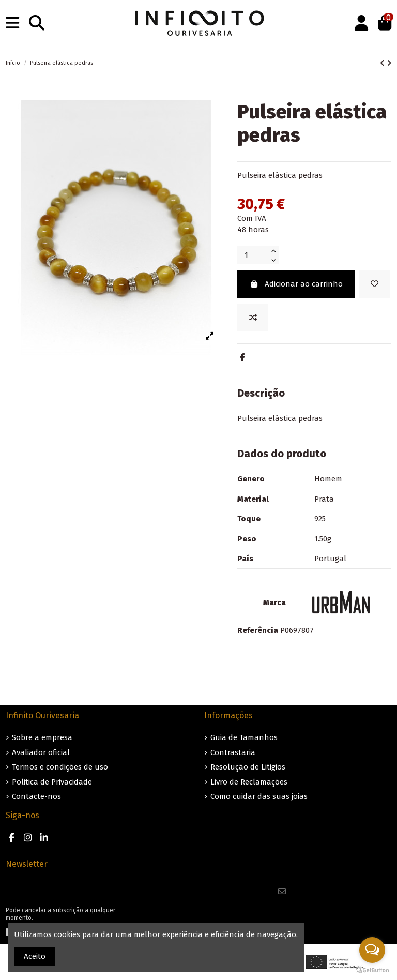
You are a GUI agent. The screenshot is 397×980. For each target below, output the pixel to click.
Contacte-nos (36, 796)
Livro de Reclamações (249, 782)
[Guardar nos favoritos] (375, 284)
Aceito (35, 956)
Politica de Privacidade (52, 782)
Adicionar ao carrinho (296, 284)
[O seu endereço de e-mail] (139, 892)
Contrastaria (233, 752)
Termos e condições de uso (60, 767)
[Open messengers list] (372, 950)
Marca (274, 602)
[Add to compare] (253, 318)
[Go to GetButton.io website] (372, 970)
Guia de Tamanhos (244, 737)
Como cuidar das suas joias (259, 796)
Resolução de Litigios (248, 767)
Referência (258, 630)
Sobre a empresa (42, 737)
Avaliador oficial (41, 752)
